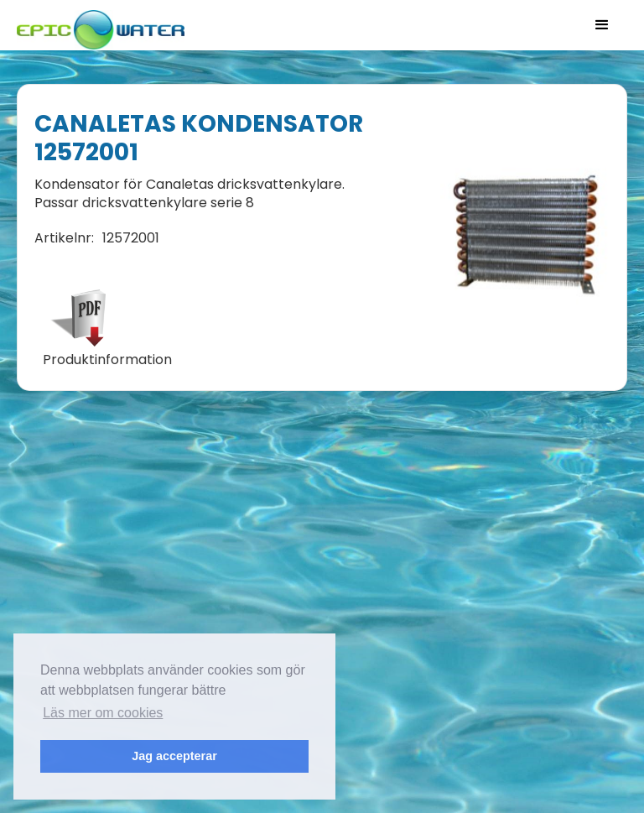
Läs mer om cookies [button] (103, 713)
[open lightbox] (529, 237)
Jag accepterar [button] (174, 756)
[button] (602, 25)
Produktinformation (107, 360)
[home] (101, 25)
